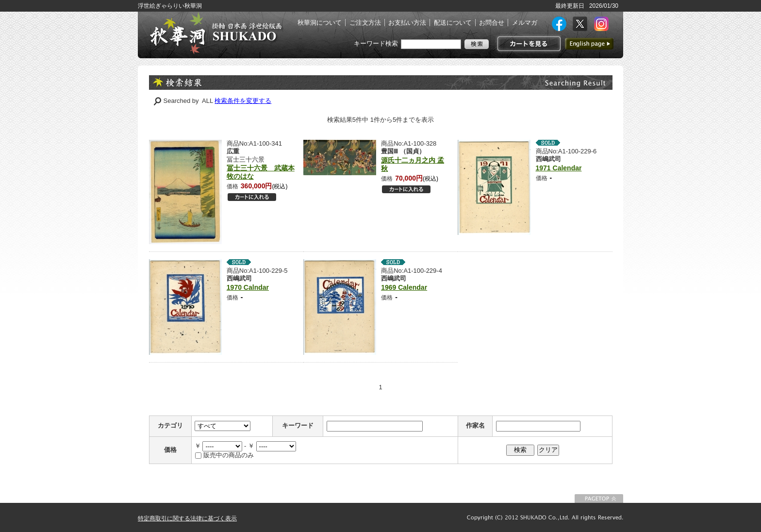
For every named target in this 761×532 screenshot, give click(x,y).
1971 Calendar (559, 168)
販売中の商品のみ (229, 455)
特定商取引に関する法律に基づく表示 (187, 518)
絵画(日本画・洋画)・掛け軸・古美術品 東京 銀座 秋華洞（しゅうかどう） (215, 33)
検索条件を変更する (243, 101)
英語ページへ (589, 44)
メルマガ (525, 23)
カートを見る (528, 44)
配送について (453, 23)
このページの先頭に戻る (599, 499)
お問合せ (492, 23)
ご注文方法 (365, 23)
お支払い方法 (407, 23)
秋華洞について (320, 23)
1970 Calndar (248, 287)
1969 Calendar (404, 287)
